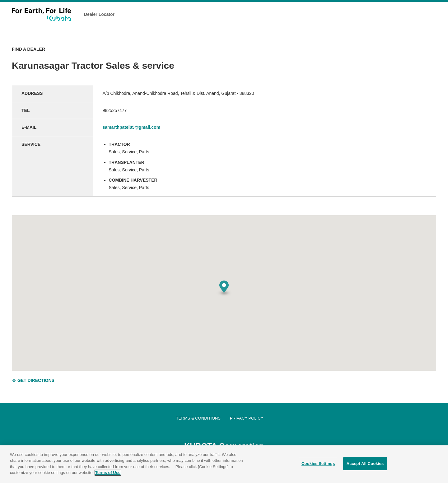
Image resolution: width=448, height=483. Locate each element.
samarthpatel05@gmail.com (132, 127)
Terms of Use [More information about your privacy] (108, 474)
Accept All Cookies (365, 464)
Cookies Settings (318, 464)
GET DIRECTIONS (33, 380)
